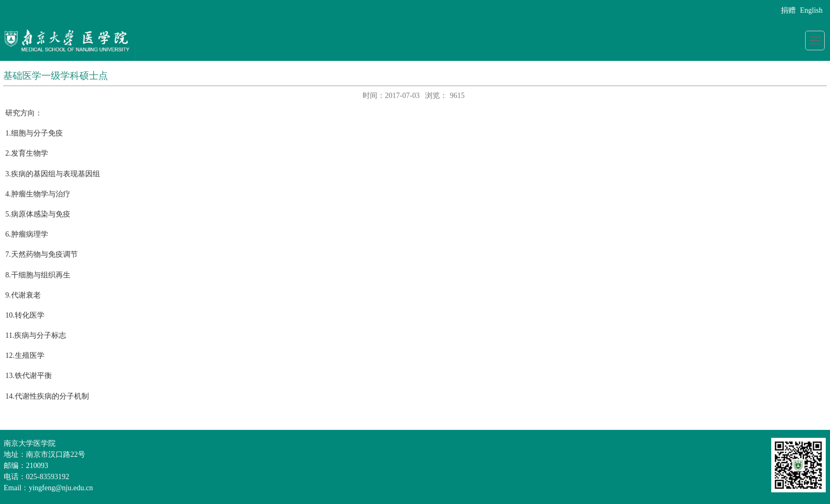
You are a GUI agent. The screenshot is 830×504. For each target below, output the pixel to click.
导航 (815, 40)
